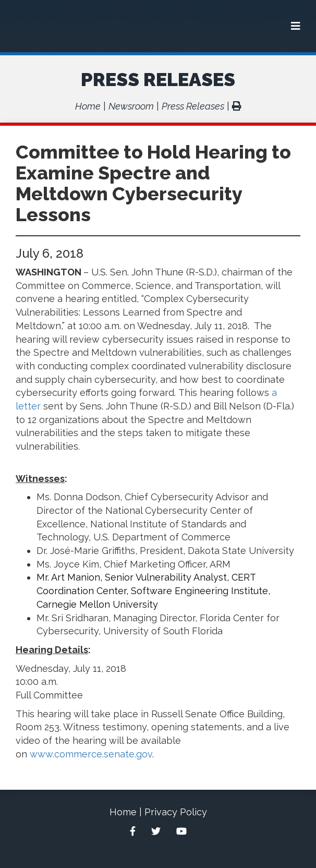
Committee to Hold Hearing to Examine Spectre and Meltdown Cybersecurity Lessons (153, 183)
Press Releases (158, 79)
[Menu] (296, 26)
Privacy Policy (176, 812)
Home (88, 106)
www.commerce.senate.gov (91, 754)
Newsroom (131, 106)
